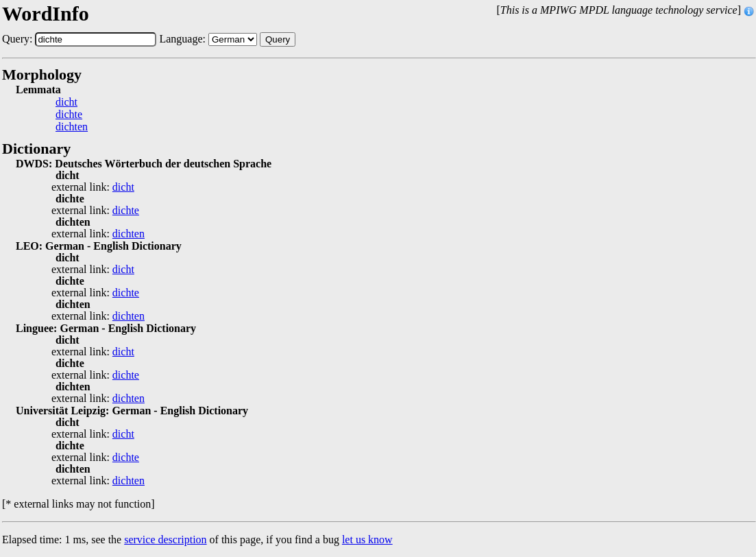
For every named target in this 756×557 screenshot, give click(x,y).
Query (278, 39)
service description (165, 540)
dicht (66, 102)
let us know (367, 540)
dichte (69, 115)
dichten (72, 127)
